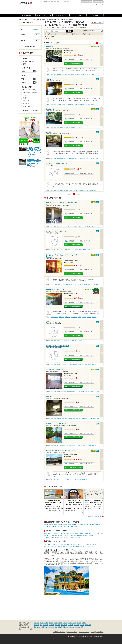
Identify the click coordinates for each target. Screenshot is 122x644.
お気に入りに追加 (87, 59)
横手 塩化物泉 (54, 317)
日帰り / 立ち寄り (29, 61)
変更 (37, 35)
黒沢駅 (95, 419)
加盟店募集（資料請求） (59, 632)
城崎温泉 (52, 625)
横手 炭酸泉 (54, 284)
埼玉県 (42, 623)
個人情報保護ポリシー (73, 636)
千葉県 (46, 623)
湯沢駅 (80, 127)
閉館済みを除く (87, 34)
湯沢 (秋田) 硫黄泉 (56, 391)
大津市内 (77, 627)
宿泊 (46, 533)
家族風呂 (26, 103)
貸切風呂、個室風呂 (70, 536)
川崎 (39, 627)
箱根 (41, 625)
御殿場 (60, 627)
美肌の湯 (78, 538)
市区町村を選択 (30, 46)
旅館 (62, 533)
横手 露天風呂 (74, 226)
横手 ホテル (60, 226)
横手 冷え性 (74, 317)
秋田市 (46, 525)
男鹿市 (65, 525)
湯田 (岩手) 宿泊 (77, 419)
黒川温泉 (77, 625)
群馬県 (56, 623)
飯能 (56, 627)
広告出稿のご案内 (72, 632)
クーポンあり (65, 34)
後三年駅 (96, 284)
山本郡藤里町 (73, 527)
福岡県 (84, 623)
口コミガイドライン (84, 632)
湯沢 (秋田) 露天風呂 (91, 190)
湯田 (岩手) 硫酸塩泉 (67, 419)
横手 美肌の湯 (67, 284)
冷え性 (72, 533)
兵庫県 (51, 623)
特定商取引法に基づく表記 (86, 636)
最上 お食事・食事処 (69, 480)
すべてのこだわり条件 (30, 110)
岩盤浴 (25, 98)
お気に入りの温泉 (87, 2)
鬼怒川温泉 (88, 625)
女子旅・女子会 (66, 538)
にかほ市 (97, 525)
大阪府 (65, 623)
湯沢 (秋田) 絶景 (64, 127)
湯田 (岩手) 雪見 (73, 446)
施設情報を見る (71, 59)
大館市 (60, 525)
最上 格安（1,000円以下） (81, 480)
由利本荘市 (76, 525)
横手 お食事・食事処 (62, 250)
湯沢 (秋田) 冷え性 (80, 104)
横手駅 (84, 226)
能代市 (51, 525)
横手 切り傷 (67, 317)
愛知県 (79, 623)
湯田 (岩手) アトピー (87, 419)
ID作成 (102, 4)
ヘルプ (93, 632)
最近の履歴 (98, 2)
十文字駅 (97, 391)
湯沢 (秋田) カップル (90, 104)
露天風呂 (67, 533)
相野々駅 (93, 226)
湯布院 (82, 625)
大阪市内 (65, 627)
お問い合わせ (100, 632)
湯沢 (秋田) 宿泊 (66, 74)
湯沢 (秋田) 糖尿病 (75, 74)
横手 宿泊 (53, 226)
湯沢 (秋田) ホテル (73, 127)
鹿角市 (70, 525)
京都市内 (71, 627)
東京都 (60, 623)
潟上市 (81, 525)
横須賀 (43, 627)
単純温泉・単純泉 (49, 538)
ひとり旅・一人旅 (54, 536)
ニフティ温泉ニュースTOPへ (94, 516)
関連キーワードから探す (26, 629)
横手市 (56, 525)
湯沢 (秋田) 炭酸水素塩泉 (57, 158)
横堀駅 (92, 74)
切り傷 (86, 533)
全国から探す (36, 29)
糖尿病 (73, 538)
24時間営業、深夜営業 (30, 93)
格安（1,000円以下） (54, 533)
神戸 (82, 627)
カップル (100, 533)
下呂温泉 (58, 625)
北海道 (70, 623)
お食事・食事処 (79, 533)
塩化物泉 (79, 536)
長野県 (74, 623)
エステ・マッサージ (88, 536)
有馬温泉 (46, 625)
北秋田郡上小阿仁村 (63, 527)
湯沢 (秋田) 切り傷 (85, 74)
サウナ (46, 536)
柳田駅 (80, 226)
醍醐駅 (88, 226)
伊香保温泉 (64, 625)
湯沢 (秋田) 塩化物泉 (56, 74)
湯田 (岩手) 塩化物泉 (56, 419)
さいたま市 (51, 627)
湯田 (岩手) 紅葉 (64, 446)
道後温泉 (71, 625)
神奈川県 (36, 623)
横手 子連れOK (75, 284)
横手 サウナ (66, 226)
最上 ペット (60, 480)
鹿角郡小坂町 (53, 527)
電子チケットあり (52, 34)
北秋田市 (91, 525)
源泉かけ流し (93, 533)
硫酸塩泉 (58, 538)
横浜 (35, 627)
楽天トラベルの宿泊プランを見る (73, 63)
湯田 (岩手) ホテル (82, 446)
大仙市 (86, 525)
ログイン (96, 4)
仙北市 (46, 527)
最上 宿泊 (53, 480)
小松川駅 (80, 341)
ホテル (62, 536)
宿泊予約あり (76, 34)
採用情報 (101, 636)
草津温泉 (36, 625)
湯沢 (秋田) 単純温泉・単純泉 (58, 104)
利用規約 (96, 636)
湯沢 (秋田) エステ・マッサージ (68, 190)
